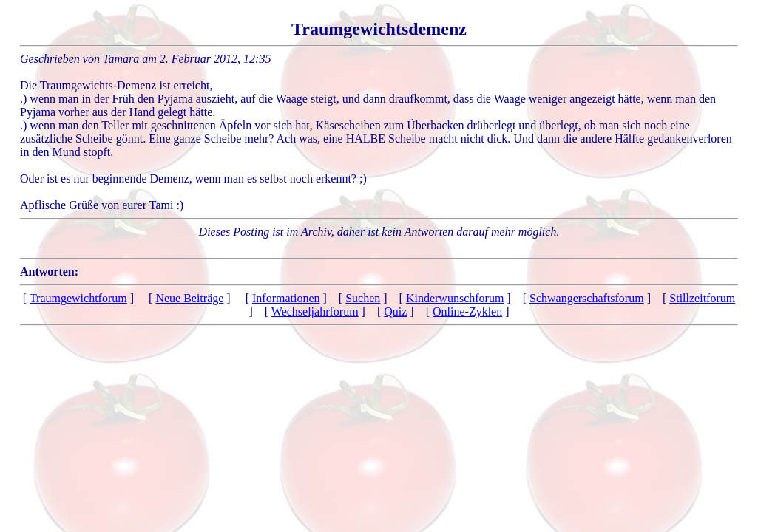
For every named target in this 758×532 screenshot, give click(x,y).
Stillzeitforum (702, 298)
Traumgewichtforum (78, 298)
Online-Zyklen (467, 311)
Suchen (363, 298)
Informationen (286, 298)
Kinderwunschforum (455, 298)
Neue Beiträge (189, 298)
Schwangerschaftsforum (587, 298)
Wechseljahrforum (315, 311)
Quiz (395, 311)
